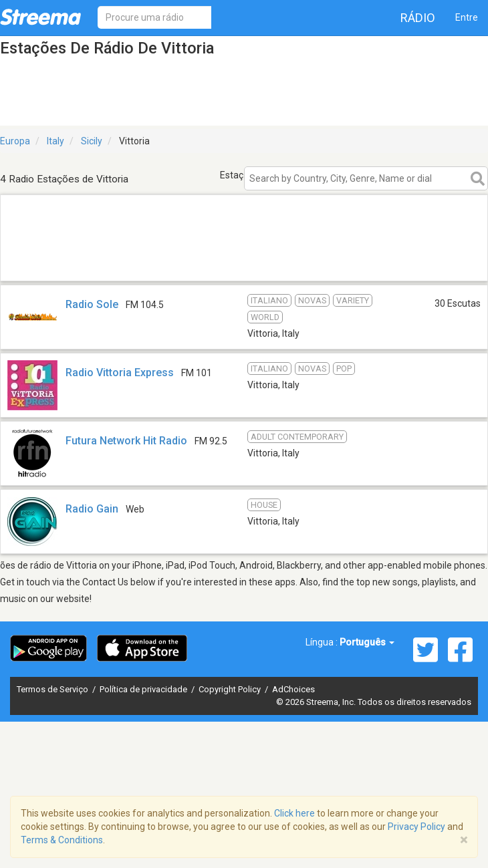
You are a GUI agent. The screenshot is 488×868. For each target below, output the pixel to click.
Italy (55, 141)
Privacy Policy (416, 827)
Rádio (418, 18)
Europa (15, 141)
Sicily (92, 141)
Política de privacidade (144, 689)
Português (367, 642)
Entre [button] (467, 17)
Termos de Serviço (53, 689)
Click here (294, 813)
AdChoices (293, 689)
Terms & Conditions (62, 840)
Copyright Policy (231, 689)
